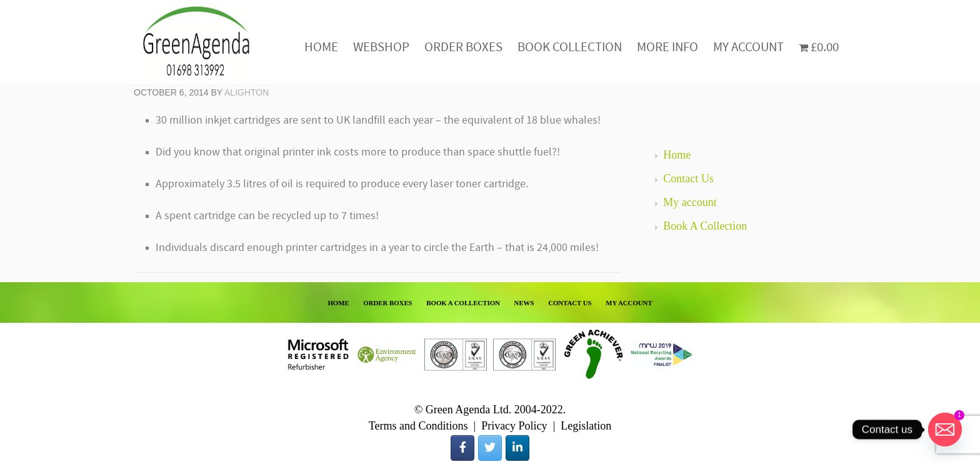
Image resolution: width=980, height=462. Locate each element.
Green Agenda (196, 42)
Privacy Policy (514, 426)
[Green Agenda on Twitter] (490, 448)
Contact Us (688, 179)
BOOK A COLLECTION (463, 303)
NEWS (524, 303)
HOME (338, 303)
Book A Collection (705, 226)
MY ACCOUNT (629, 303)
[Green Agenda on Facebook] (462, 448)
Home (677, 155)
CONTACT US (570, 303)
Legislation (586, 426)
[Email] (945, 430)
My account (690, 202)
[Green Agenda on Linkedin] (517, 448)
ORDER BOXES (387, 303)
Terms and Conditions (418, 426)
